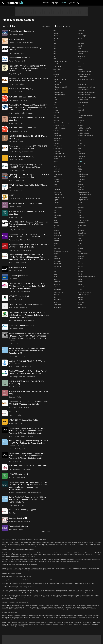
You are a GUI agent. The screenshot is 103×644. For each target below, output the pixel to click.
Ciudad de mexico (27, 113)
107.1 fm (17, 356)
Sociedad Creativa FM (18, 518)
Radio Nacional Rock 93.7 (19, 58)
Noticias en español (85, 128)
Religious (81, 207)
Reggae (81, 184)
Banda (56, 89)
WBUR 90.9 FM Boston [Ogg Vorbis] (23, 420)
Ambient (56, 74)
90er (55, 56)
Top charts (81, 269)
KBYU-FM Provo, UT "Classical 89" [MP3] (26, 203)
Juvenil (56, 277)
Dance (56, 164)
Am (21, 74)
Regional (81, 189)
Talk (79, 251)
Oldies (80, 141)
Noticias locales (83, 130)
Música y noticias (84, 105)
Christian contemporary (61, 123)
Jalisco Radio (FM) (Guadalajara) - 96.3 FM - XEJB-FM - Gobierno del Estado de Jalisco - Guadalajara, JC (27, 351)
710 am (11, 84)
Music (20, 270)
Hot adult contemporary (61, 251)
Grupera (56, 225)
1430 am (12, 250)
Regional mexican (84, 192)
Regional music (83, 197)
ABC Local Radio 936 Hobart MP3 (23, 128)
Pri (21, 191)
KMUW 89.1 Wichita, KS (19, 474)
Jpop (55, 274)
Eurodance (57, 205)
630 (23, 505)
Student (22, 377)
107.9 (11, 170)
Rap (79, 182)
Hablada (56, 230)
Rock (21, 34)
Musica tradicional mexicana (87, 97)
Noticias (81, 125)
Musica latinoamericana (86, 79)
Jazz (15, 270)
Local (55, 302)
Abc (10, 100)
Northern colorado (28, 198)
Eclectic (56, 182)
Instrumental (58, 264)
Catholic (56, 105)
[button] (26, 26)
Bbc (10, 142)
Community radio (15, 198)
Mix (79, 61)
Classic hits (57, 136)
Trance (80, 282)
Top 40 (80, 266)
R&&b (80, 169)
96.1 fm (16, 113)
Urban (80, 289)
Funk (55, 218)
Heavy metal (58, 236)
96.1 (10, 113)
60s (55, 41)
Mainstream (82, 41)
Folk (55, 212)
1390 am (12, 292)
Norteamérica (82, 123)
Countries (45, 3)
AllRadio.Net (12, 3)
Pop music (81, 156)
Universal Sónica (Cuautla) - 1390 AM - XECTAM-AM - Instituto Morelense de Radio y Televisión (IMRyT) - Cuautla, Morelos (29, 286)
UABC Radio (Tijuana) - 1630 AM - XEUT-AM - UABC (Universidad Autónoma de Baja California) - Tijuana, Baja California (29, 315)
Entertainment (58, 195)
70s (55, 43)
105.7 (11, 152)
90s (55, 59)
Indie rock (57, 259)
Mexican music (83, 51)
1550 (11, 230)
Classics (56, 143)
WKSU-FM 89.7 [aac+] (18, 412)
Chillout (56, 118)
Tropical (81, 284)
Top (79, 261)
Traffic (80, 279)
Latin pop (57, 284)
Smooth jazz (82, 233)
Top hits (81, 271)
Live (55, 297)
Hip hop (56, 238)
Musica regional (83, 89)
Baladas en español (60, 87)
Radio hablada (83, 174)
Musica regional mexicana (87, 92)
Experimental (58, 207)
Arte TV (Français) (16, 39)
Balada (56, 77)
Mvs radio (81, 110)
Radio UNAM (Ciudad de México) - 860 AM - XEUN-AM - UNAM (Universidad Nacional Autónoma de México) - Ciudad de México (27, 456)
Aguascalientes (21, 493)
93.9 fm (16, 263)
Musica (80, 69)
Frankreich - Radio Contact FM (21, 325)
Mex (79, 48)
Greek (56, 223)
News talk (81, 120)
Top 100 (81, 264)
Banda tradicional (59, 95)
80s (55, 51)
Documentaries (28, 42)
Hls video (57, 248)
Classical (12, 207)
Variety (80, 300)
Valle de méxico (83, 294)
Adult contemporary (60, 61)
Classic (56, 133)
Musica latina (82, 77)
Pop (10, 34)
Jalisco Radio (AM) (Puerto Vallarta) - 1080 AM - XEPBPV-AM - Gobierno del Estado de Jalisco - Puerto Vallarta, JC (28, 500)
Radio (29, 240)
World (80, 305)
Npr (16, 92)
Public (15, 34)
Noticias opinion (83, 133)
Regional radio (83, 200)
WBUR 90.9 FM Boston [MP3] (21, 89)
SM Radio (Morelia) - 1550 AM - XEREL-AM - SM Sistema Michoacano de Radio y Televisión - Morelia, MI (29, 224)
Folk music (57, 215)
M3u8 (80, 38)
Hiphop (56, 243)
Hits (55, 246)
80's (55, 46)
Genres (63, 3)
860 (10, 74)
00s (55, 31)
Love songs (82, 36)
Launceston (27, 469)
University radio (83, 287)
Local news (57, 307)
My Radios (72, 3)
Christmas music (59, 125)
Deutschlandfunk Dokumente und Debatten (26, 304)
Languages (55, 3)
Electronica (57, 192)
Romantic (81, 218)
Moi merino (13, 407)
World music (82, 307)
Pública (17, 61)
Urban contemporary (85, 292)
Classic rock (58, 138)
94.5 (10, 180)
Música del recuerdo (85, 72)
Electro (56, 187)
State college (13, 377)
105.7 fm (17, 152)
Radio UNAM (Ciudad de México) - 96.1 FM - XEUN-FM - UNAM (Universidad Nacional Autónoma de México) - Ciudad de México (27, 431)
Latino (56, 287)
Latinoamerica (58, 292)
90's (55, 54)
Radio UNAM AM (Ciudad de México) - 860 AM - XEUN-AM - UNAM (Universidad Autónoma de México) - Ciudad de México (28, 68)
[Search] (78, 3)
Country (56, 159)
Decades (56, 171)
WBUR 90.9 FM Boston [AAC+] (21, 156)
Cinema (11, 42)
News (22, 53)
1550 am (17, 230)
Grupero (56, 228)
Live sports (57, 300)
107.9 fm (17, 170)
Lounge (80, 33)
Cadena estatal (26, 292)
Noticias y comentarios (86, 136)
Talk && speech (83, 253)
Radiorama (82, 179)
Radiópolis (81, 177)
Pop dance (82, 154)
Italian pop (57, 269)
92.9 (10, 367)
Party (80, 148)
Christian (56, 120)
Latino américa (58, 289)
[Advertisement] (51, 12)
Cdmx (22, 84)
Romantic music (83, 220)
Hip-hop (56, 241)
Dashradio (57, 169)
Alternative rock (27, 152)
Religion (81, 205)
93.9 (10, 263)
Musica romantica (84, 95)
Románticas (82, 225)
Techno (80, 259)
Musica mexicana (84, 82)
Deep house (58, 174)
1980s (56, 33)
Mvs (79, 107)
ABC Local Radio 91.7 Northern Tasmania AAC (28, 466)
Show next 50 (46, 27)
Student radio (31, 377)
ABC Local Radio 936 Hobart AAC (23, 97)
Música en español (84, 74)
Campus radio (29, 321)
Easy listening (58, 179)
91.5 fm (19, 344)
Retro (80, 210)
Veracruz (81, 302)
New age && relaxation (86, 115)
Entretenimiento (26, 250)
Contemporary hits (60, 156)
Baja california (18, 321)
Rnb (79, 212)
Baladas (56, 84)
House (56, 253)
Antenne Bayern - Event (18, 276)
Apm (10, 53)
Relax (80, 202)
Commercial (58, 148)
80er (10, 308)
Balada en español (60, 79)
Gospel (56, 220)
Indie (55, 256)
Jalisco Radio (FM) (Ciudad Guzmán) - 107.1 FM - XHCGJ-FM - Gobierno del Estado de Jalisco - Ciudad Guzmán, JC (29, 443)
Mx (79, 113)
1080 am (17, 505)
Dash (55, 166)
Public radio (21, 477)
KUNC (11, 195)
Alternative (57, 66)
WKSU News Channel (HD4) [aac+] (23, 510)
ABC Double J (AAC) (17, 267)
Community (57, 151)
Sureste (81, 248)
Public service (14, 240)
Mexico (26, 407)
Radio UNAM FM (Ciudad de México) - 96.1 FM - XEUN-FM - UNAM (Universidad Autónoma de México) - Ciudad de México (28, 107)
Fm (55, 210)
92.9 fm (16, 367)
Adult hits (57, 64)
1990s (56, 36)
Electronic (57, 189)
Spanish (27, 521)
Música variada (83, 102)
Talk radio (81, 256)
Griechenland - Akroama (19, 526)
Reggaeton (82, 187)
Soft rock (81, 236)
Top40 (80, 274)
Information (23, 100)
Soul (79, 238)
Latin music (57, 282)
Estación (56, 202)
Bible (55, 100)
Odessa (16, 191)
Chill (55, 115)
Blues (55, 102)
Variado (81, 297)
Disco (55, 177)
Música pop (82, 84)
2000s (56, 38)
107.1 (11, 356)
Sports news (82, 246)
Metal (80, 46)
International (58, 266)
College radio (58, 146)
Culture (18, 42)
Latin (55, 279)
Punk (80, 166)
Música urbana (83, 100)
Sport (80, 241)
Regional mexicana (84, 195)
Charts (56, 110)
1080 (11, 505)
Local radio (82, 31)
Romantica (82, 223)
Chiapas (23, 263)
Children (56, 113)
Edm (55, 184)
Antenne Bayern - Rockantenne (21, 31)
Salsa (80, 228)
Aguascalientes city (34, 493)
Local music (57, 305)
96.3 (24, 356)
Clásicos (56, 130)
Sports (80, 243)
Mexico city (82, 56)
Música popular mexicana (87, 87)
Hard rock (57, 233)
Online (80, 143)
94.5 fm (16, 180)
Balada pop (57, 82)
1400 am (12, 344)
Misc (80, 59)
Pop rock (81, 159)
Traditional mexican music (87, 277)
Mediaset (81, 43)
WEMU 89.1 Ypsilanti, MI (19, 296)
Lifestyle (56, 294)
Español (56, 200)
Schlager (81, 230)
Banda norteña (58, 92)
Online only (82, 146)
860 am (16, 74)
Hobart (16, 100)
